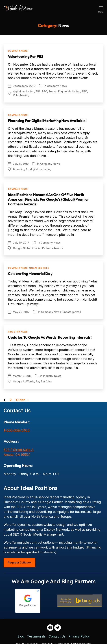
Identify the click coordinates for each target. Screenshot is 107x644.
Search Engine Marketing (64, 91)
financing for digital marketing (32, 169)
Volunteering (21, 95)
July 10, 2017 (21, 243)
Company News (18, 51)
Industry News (18, 332)
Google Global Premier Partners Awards (38, 248)
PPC (45, 91)
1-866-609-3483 (17, 430)
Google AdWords (24, 381)
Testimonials (36, 636)
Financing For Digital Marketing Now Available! (47, 121)
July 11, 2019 (21, 164)
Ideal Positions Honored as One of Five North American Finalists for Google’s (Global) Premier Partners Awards (48, 199)
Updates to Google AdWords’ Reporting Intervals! (50, 337)
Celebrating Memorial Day (30, 273)
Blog (21, 636)
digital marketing (24, 91)
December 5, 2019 (24, 86)
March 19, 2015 (22, 376)
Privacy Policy (79, 636)
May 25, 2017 (21, 312)
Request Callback (19, 562)
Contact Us (57, 636)
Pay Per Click (44, 381)
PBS (38, 91)
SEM (84, 91)
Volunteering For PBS (26, 56)
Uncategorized (39, 268)
